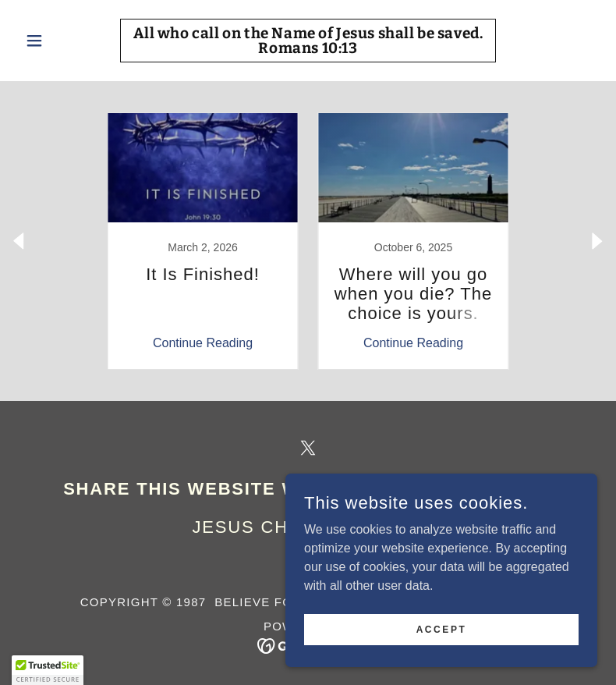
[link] (308, 49)
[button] (62, 41)
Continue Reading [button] (203, 343)
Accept (442, 629)
